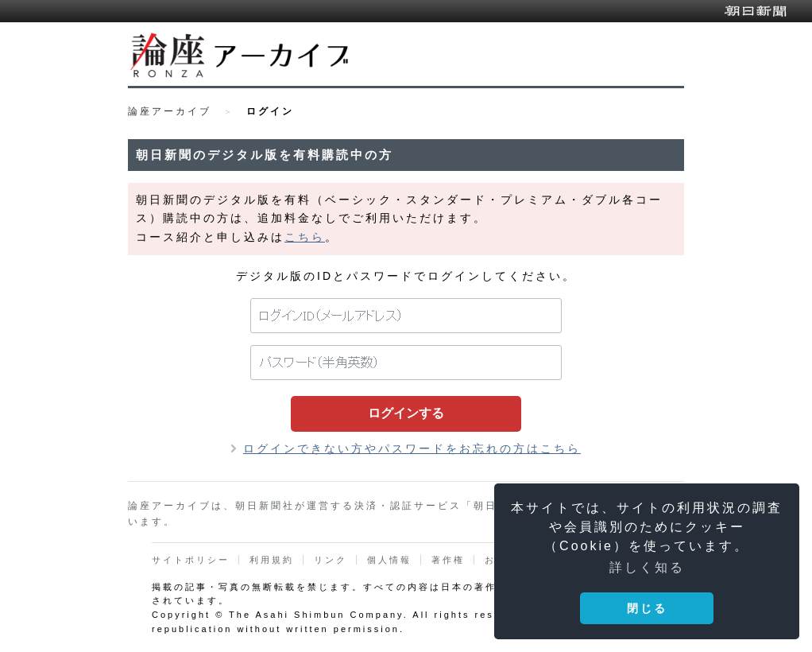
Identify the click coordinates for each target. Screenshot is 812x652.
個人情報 (389, 560)
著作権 (448, 560)
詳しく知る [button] (647, 567)
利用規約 (272, 560)
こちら (305, 237)
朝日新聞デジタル (756, 11)
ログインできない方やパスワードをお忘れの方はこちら (412, 448)
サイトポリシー (191, 560)
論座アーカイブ (170, 111)
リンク (331, 560)
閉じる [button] (647, 608)
